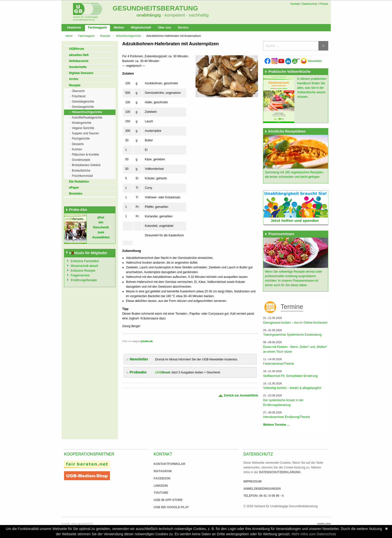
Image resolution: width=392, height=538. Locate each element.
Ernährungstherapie (84, 280)
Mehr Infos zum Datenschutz (314, 534)
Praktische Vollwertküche (289, 72)
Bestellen (76, 194)
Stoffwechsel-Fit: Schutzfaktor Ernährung (290, 376)
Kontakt (295, 4)
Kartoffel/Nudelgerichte (87, 118)
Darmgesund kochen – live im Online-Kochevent (295, 323)
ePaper (74, 188)
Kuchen (77, 149)
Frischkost (79, 96)
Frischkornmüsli (82, 176)
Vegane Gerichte (83, 128)
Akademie (74, 28)
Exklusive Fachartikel (85, 261)
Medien (119, 28)
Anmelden (324, 524)
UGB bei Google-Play (166, 507)
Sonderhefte (78, 67)
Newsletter (311, 61)
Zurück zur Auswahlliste (238, 396)
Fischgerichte (81, 139)
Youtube (161, 493)
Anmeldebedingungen (262, 489)
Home (69, 36)
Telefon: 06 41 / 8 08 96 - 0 (264, 496)
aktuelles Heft (79, 55)
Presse (324, 4)
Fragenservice (80, 275)
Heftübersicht (79, 61)
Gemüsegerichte (83, 107)
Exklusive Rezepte (83, 271)
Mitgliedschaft (141, 28)
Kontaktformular (169, 464)
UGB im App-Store (166, 500)
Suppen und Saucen (85, 133)
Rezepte (105, 36)
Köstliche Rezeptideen (287, 131)
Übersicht (78, 91)
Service (183, 28)
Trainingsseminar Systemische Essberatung (292, 335)
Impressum (253, 481)
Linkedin (161, 486)
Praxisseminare (281, 234)
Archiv (74, 79)
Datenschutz (310, 4)
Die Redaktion (79, 182)
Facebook (162, 478)
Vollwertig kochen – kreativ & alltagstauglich (292, 388)
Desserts (78, 144)
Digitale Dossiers (81, 73)
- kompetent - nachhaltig (185, 15)
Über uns (164, 28)
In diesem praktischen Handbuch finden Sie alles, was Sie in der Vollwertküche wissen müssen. (312, 88)
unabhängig (149, 15)
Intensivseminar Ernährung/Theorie (286, 417)
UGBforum (77, 49)
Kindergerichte (81, 123)
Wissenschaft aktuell (84, 266)
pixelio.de (147, 341)
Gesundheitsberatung (155, 8)
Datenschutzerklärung (280, 472)
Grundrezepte (81, 160)
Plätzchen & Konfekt (85, 155)
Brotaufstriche (81, 171)
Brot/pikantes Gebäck (86, 165)
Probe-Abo (78, 210)
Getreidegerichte (83, 102)
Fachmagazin (97, 28)
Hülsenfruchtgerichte (128, 36)
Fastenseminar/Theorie (278, 364)
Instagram (163, 471)
